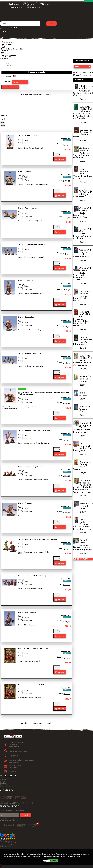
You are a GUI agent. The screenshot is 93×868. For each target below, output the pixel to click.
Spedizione (4, 783)
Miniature (4, 51)
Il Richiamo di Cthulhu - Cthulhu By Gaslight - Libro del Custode (83, 91)
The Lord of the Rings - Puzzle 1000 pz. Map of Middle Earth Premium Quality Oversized (82, 486)
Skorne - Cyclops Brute (27, 317)
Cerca (8, 76)
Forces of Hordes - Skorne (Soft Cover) (33, 685)
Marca (8, 82)
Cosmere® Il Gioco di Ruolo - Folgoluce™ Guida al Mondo (82, 234)
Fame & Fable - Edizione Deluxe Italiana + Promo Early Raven (83, 545)
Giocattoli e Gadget (8, 55)
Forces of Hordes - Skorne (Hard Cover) (34, 649)
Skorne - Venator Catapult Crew (30, 467)
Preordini (79, 80)
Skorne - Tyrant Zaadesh (28, 135)
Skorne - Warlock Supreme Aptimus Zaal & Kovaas (38, 539)
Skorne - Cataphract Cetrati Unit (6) (32, 245)
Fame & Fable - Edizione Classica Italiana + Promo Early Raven (83, 524)
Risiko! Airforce (83, 394)
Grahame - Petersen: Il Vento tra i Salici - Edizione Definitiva (82, 153)
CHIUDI (47, 864)
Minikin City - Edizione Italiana (86, 379)
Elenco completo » (81, 559)
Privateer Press (27, 144)
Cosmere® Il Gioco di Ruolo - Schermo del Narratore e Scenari (82, 274)
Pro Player (26, 180)
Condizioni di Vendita (7, 787)
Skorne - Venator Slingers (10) (29, 354)
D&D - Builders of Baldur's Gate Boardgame (83, 447)
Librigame (5, 46)
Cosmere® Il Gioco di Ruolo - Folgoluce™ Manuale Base (82, 213)
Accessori (4, 54)
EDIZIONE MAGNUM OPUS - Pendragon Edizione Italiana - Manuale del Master (82, 319)
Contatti (3, 780)
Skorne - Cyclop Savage (27, 281)
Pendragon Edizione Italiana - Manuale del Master (82, 296)
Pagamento (4, 785)
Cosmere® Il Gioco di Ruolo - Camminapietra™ (82, 253)
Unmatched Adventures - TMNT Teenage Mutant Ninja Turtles (83, 428)
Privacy (85, 857)
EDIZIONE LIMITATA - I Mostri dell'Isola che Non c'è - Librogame (83, 360)
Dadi (3, 52)
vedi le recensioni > (6, 847)
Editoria (4, 48)
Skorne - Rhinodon (25, 503)
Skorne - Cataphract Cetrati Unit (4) (32, 576)
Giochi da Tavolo (7, 43)
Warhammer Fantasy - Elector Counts (82, 466)
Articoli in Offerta (7, 57)
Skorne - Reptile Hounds (27, 208)
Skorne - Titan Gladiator (27, 612)
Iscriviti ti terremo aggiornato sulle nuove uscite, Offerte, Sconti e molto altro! (15, 820)
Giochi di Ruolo (6, 44)
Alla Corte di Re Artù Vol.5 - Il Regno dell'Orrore (83, 193)
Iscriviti (25, 815)
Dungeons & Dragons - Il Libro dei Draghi (82, 133)
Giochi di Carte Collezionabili (12, 49)
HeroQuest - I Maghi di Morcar (86, 506)
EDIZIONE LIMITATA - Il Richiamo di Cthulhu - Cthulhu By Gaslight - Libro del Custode (83, 113)
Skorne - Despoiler (25, 172)
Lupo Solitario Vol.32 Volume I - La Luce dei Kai (83, 174)
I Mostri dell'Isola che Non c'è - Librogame (83, 341)
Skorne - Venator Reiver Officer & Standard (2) (36, 430)
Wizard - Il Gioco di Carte (85, 409)
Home (3, 41)
